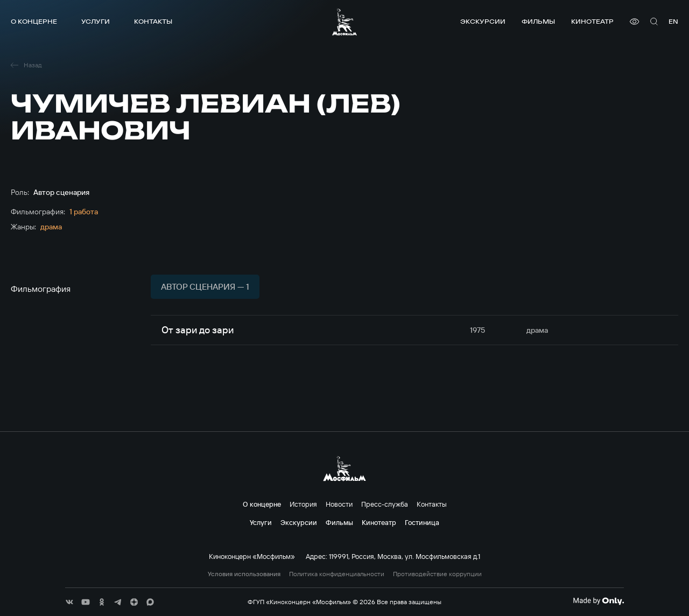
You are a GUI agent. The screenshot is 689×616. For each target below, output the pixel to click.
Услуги (96, 21)
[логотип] (344, 22)
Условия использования (244, 574)
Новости (339, 504)
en (673, 21)
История (303, 504)
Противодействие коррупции (437, 574)
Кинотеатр (592, 21)
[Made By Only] (598, 601)
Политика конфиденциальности (337, 574)
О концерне (34, 21)
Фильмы (538, 21)
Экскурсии (483, 21)
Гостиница (422, 522)
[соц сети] (69, 602)
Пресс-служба (385, 504)
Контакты (153, 21)
